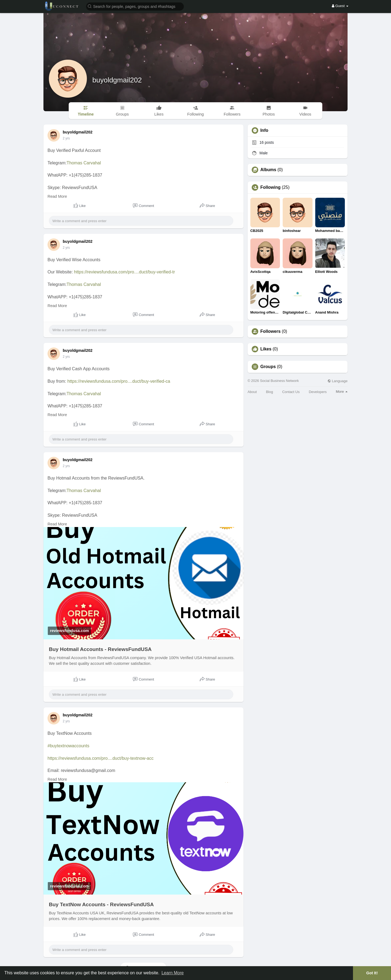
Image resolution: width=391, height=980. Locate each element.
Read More (57, 196)
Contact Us (291, 392)
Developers (318, 392)
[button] (135, 6)
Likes (266, 349)
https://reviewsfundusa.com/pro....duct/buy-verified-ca (119, 381)
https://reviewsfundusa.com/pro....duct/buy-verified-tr (125, 272)
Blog (269, 392)
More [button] (342, 392)
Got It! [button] (372, 973)
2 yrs (66, 138)
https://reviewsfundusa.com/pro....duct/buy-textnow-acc (100, 758)
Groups (268, 367)
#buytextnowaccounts (68, 746)
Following (271, 187)
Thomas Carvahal (84, 163)
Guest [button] (340, 6)
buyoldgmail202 (117, 80)
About (252, 392)
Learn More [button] (173, 973)
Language (338, 381)
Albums (268, 170)
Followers (271, 331)
